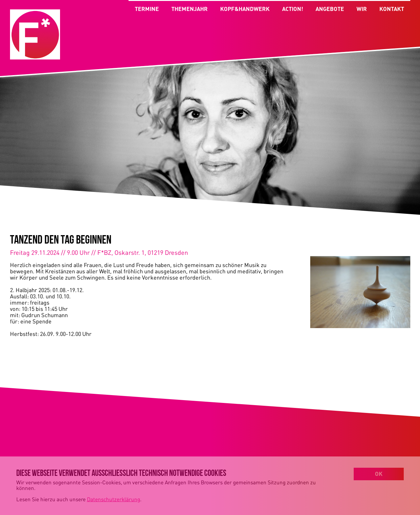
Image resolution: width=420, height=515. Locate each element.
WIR (362, 11)
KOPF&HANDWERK (245, 9)
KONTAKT (392, 11)
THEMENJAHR (190, 9)
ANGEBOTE (330, 11)
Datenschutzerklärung (114, 499)
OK (379, 474)
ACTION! (293, 11)
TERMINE (147, 9)
